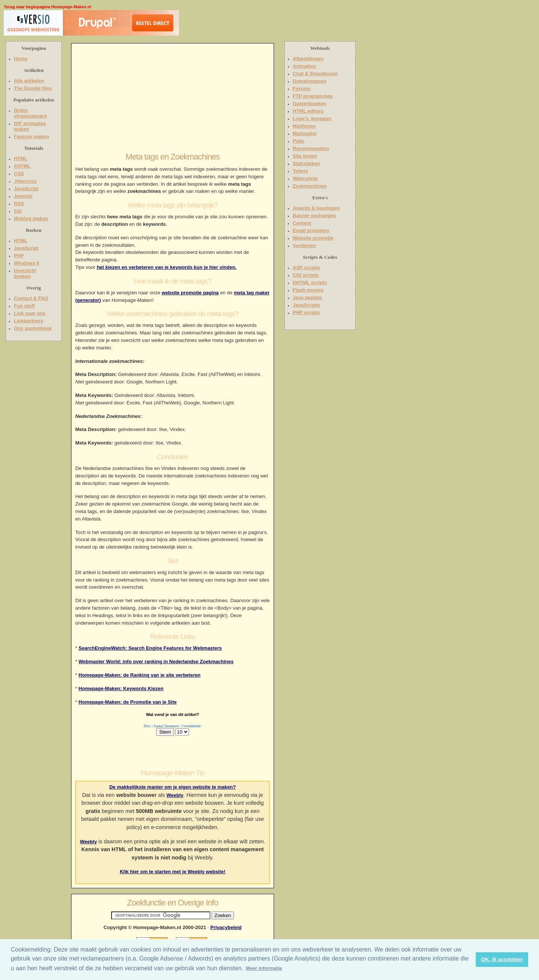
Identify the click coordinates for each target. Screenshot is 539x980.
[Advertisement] (227, 24)
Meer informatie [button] (264, 968)
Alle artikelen (29, 81)
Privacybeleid (226, 927)
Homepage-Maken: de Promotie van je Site (128, 702)
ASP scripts (306, 268)
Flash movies (308, 290)
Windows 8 (27, 263)
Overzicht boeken (25, 273)
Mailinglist (305, 134)
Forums (302, 89)
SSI (18, 211)
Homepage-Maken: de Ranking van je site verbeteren (140, 675)
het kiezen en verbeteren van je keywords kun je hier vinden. (167, 267)
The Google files (33, 88)
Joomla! (23, 196)
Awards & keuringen (316, 208)
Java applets (307, 298)
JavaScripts (306, 305)
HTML (21, 159)
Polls (299, 141)
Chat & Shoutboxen (315, 74)
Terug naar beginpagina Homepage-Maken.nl (48, 7)
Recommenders (311, 148)
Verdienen (304, 245)
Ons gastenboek (33, 328)
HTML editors (308, 111)
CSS (19, 174)
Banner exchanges (314, 216)
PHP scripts (306, 312)
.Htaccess (25, 181)
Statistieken (306, 163)
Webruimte (305, 178)
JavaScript (26, 189)
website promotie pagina (190, 293)
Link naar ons (30, 313)
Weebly (175, 795)
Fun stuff (24, 306)
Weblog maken (31, 219)
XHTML (22, 166)
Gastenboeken (310, 104)
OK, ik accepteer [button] (502, 959)
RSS (19, 204)
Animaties (304, 66)
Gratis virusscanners (30, 113)
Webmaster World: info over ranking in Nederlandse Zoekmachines (156, 662)
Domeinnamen (310, 81)
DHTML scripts (310, 283)
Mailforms (304, 126)
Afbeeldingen (308, 59)
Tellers (300, 171)
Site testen (305, 156)
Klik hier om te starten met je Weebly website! (173, 872)
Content (302, 223)
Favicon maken (31, 136)
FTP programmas (313, 96)
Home (21, 59)
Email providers (311, 230)
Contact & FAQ (31, 298)
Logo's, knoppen (312, 119)
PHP (19, 256)
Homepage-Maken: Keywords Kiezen (121, 688)
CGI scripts (306, 275)
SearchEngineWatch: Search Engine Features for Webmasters (150, 648)
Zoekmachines (310, 186)
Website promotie (313, 238)
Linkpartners (29, 321)
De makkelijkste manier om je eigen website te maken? (173, 787)
